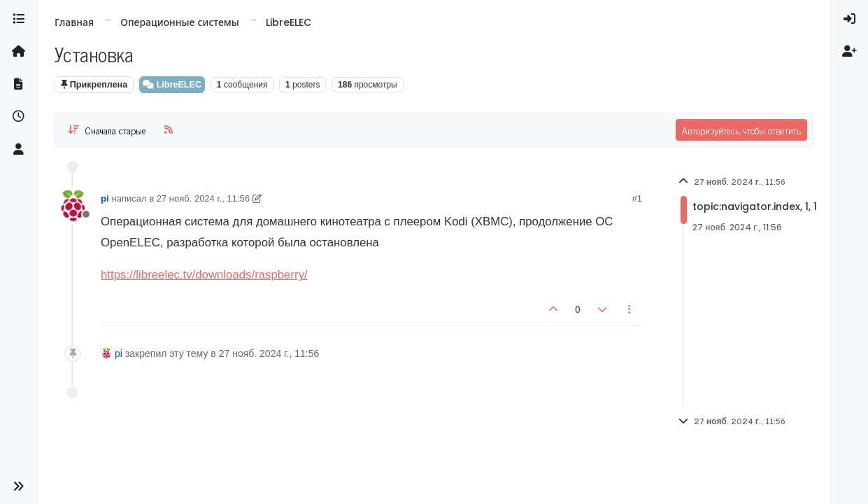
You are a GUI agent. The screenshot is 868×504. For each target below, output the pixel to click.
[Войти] (849, 19)
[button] (19, 487)
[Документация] (19, 84)
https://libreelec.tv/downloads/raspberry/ (204, 275)
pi (105, 198)
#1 (637, 198)
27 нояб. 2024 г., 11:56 (203, 198)
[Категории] (19, 19)
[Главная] (19, 51)
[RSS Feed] (169, 130)
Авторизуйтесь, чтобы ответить (741, 130)
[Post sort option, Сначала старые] (107, 130)
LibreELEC (172, 85)
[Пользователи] (19, 149)
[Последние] (19, 116)
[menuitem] (849, 19)
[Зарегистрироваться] (849, 51)
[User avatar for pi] (73, 206)
